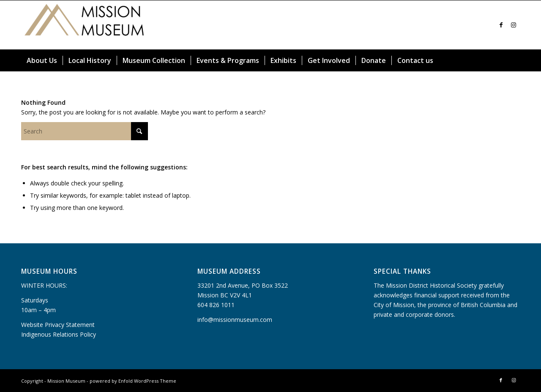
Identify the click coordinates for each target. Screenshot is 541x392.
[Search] (515, 60)
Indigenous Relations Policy (59, 334)
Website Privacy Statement (58, 325)
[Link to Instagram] (514, 25)
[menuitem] (42, 60)
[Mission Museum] (85, 25)
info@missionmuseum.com (235, 320)
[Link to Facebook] (501, 25)
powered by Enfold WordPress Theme (133, 381)
